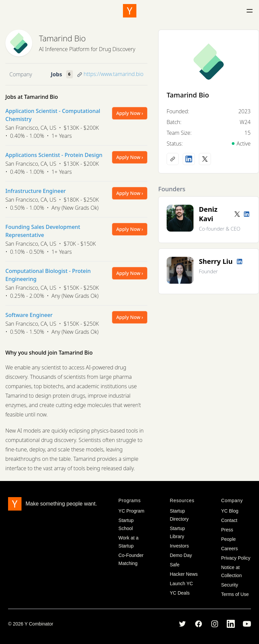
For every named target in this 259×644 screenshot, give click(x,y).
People (228, 539)
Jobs (56, 74)
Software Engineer (29, 315)
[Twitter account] (237, 214)
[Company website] (173, 159)
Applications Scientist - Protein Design (54, 155)
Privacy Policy (236, 558)
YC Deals (180, 593)
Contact (229, 520)
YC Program (132, 511)
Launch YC (181, 583)
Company (21, 74)
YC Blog (230, 511)
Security (230, 585)
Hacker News (184, 574)
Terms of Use (235, 594)
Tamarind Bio (62, 38)
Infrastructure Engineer (36, 191)
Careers (229, 549)
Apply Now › (130, 113)
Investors (179, 546)
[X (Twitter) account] (205, 159)
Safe (175, 565)
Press (227, 530)
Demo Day (181, 555)
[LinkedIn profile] (189, 159)
